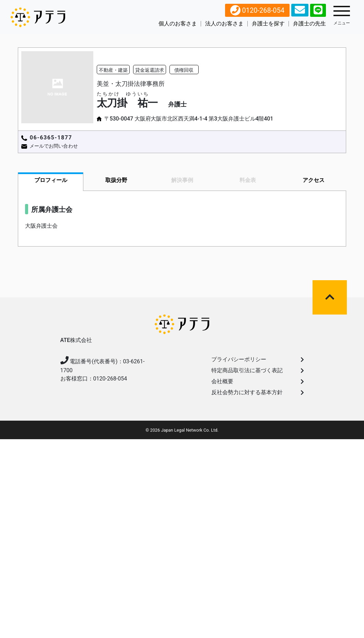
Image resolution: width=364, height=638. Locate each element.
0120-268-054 (257, 10)
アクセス (314, 180)
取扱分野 (116, 180)
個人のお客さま (178, 24)
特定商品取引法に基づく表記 (258, 370)
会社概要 (258, 381)
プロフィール (51, 180)
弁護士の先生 (309, 24)
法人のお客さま (224, 24)
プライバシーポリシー (258, 359)
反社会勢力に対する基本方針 (258, 392)
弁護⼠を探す (268, 24)
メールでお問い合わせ (54, 146)
